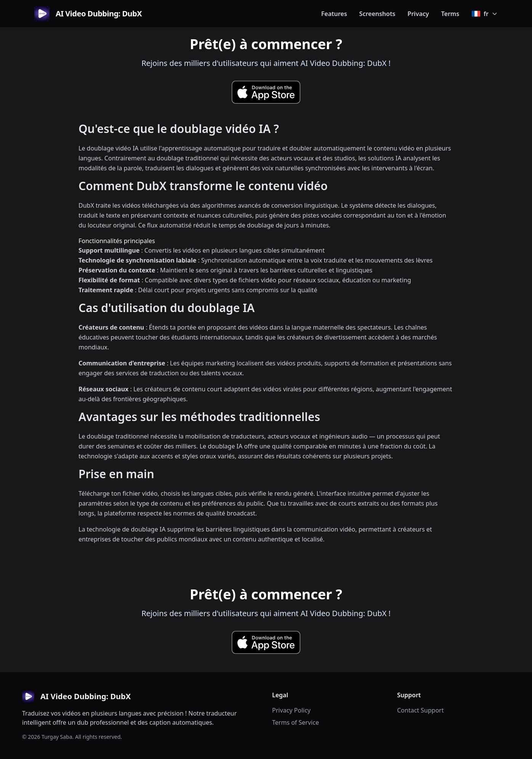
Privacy (418, 14)
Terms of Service (296, 722)
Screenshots (377, 14)
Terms (450, 14)
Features (334, 14)
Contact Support (420, 710)
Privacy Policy (291, 710)
